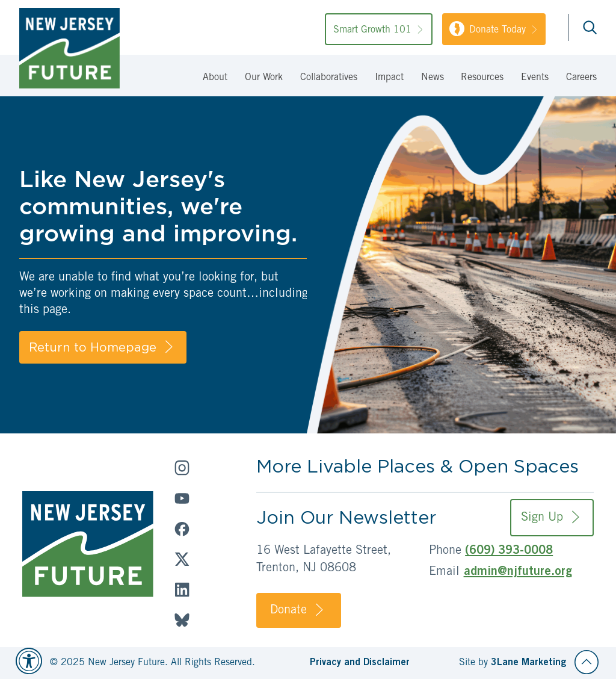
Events (535, 78)
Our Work (264, 78)
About (215, 78)
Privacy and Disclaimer (360, 663)
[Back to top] (587, 662)
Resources (482, 78)
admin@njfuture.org (518, 572)
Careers (581, 78)
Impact (389, 78)
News (433, 78)
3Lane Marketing (528, 663)
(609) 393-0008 (509, 551)
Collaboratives (329, 78)
